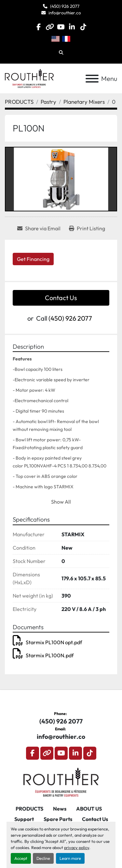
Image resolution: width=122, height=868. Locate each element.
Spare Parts (58, 819)
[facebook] (39, 27)
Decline (43, 858)
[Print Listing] (87, 228)
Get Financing (33, 259)
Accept (21, 858)
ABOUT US (89, 809)
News (60, 809)
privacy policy (77, 847)
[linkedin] (72, 27)
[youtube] (61, 27)
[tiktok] (83, 27)
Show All (61, 502)
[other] (50, 27)
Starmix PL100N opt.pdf (47, 642)
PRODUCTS (29, 809)
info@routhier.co (65, 13)
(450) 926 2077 (65, 6)
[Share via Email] (39, 228)
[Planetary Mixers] (84, 102)
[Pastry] (48, 102)
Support (24, 819)
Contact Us (61, 298)
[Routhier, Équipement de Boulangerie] (61, 781)
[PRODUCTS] (19, 102)
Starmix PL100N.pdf (43, 655)
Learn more (70, 858)
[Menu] (92, 79)
